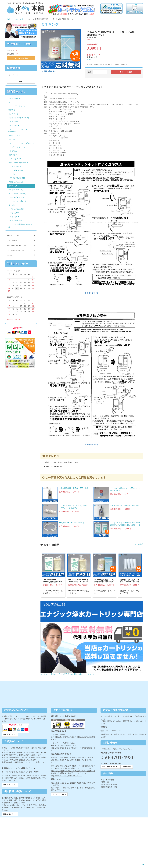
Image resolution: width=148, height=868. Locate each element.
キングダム (13, 151)
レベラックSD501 (15, 220)
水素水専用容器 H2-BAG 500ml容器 (74, 488)
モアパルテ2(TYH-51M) (17, 193)
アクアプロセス (14, 98)
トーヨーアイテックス (17, 106)
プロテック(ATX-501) (16, 182)
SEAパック (13, 139)
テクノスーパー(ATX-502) (18, 163)
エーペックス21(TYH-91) (18, 201)
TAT (10, 102)
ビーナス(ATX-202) (16, 170)
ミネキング (91, 60)
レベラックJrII (14, 213)
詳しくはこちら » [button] (10, 735)
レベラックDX (14, 125)
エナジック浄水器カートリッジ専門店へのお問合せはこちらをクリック (68, 674)
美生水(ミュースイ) (16, 190)
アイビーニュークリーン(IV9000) (21, 143)
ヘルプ (21, 255)
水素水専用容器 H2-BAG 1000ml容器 (125, 505)
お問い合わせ (21, 240)
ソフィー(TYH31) (15, 159)
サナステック (14, 114)
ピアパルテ (13, 174)
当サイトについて (21, 235)
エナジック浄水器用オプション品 (20, 226)
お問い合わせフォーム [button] (111, 767)
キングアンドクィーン (17, 147)
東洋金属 (12, 110)
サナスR (12, 205)
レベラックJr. (14, 122)
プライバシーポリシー (21, 250)
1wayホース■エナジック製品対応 (72, 523)
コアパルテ (13, 155)
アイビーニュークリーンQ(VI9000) (18, 131)
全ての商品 (139, 544)
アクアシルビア (14, 136)
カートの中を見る (21, 58)
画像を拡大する (49, 71)
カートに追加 (126, 72)
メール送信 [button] (127, 767)
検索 (21, 81)
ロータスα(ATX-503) (16, 197)
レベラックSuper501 (16, 209)
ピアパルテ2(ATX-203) (17, 178)
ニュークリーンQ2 (15, 166)
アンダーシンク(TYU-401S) (19, 118)
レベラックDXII (14, 217)
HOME (8, 19)
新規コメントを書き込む (53, 467)
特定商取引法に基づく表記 (21, 245)
